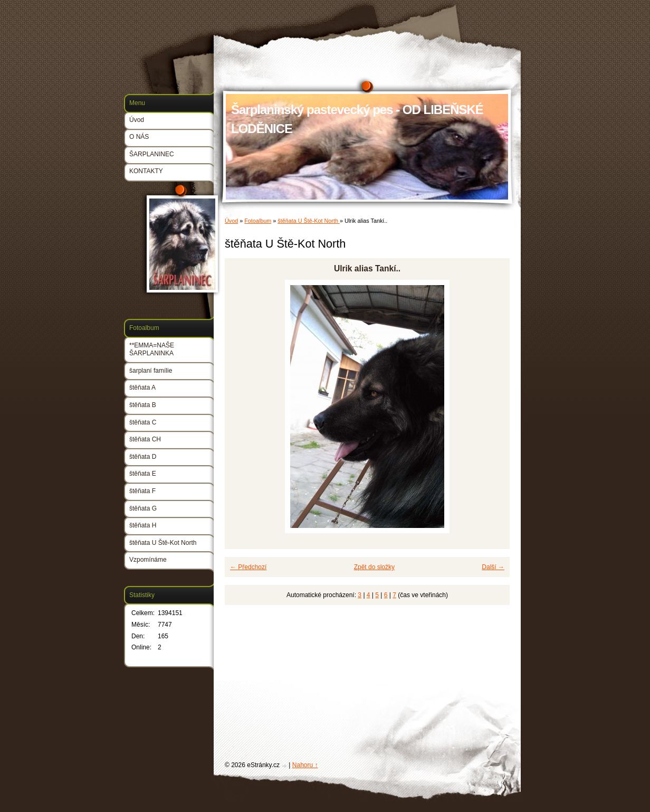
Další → (493, 567)
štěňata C (143, 422)
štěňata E (143, 474)
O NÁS (139, 137)
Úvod (231, 221)
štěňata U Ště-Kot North (309, 221)
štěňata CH (145, 439)
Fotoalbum (258, 221)
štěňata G (143, 508)
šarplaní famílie (151, 371)
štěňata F (142, 491)
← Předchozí (248, 567)
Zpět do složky (374, 567)
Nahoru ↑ (305, 765)
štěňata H (143, 525)
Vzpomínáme (148, 560)
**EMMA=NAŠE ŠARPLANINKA (152, 350)
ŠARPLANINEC (152, 154)
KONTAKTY (146, 171)
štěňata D (143, 457)
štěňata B (143, 405)
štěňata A (142, 388)
